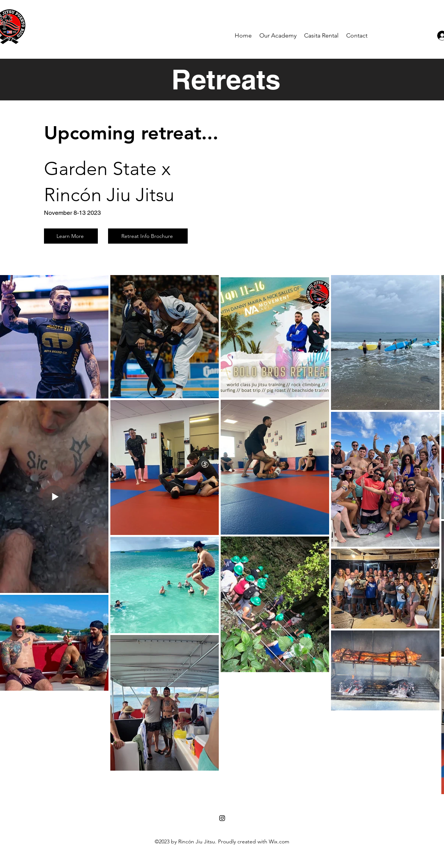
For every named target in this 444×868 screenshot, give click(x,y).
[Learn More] (71, 236)
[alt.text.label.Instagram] (380, 26)
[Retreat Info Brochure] (148, 236)
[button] (278, 36)
